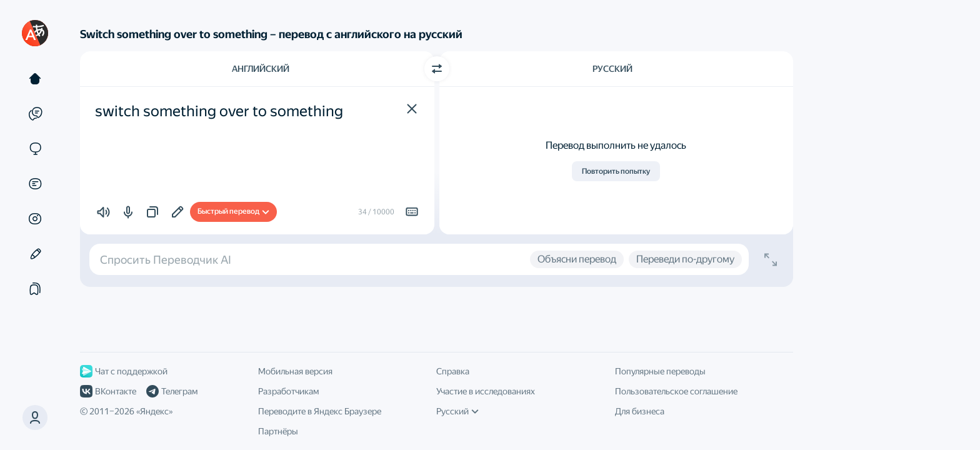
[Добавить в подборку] (177, 212)
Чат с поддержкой (124, 371)
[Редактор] (35, 254)
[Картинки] (35, 219)
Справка (453, 371)
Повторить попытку (616, 171)
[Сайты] (35, 149)
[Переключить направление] (437, 69)
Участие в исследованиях (486, 391)
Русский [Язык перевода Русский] (612, 69)
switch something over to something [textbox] (219, 111)
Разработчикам (288, 391)
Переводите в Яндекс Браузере (320, 411)
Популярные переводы (660, 371)
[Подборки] (35, 289)
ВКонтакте (108, 391)
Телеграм (172, 391)
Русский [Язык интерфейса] (457, 411)
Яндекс (154, 411)
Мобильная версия (295, 371)
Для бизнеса (640, 411)
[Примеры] (35, 114)
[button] (412, 109)
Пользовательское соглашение (676, 391)
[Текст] (35, 79)
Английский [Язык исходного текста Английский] (261, 69)
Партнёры (278, 431)
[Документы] (35, 184)
